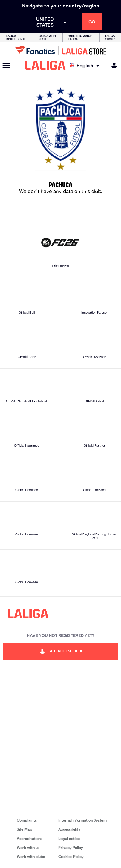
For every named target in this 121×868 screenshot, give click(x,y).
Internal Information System (82, 820)
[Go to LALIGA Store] (60, 50)
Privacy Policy (71, 847)
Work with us (28, 847)
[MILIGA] (112, 65)
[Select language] (86, 65)
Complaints (27, 820)
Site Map (25, 829)
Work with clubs (31, 856)
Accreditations (30, 838)
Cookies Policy (71, 856)
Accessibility (69, 829)
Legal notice (69, 838)
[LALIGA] (45, 65)
